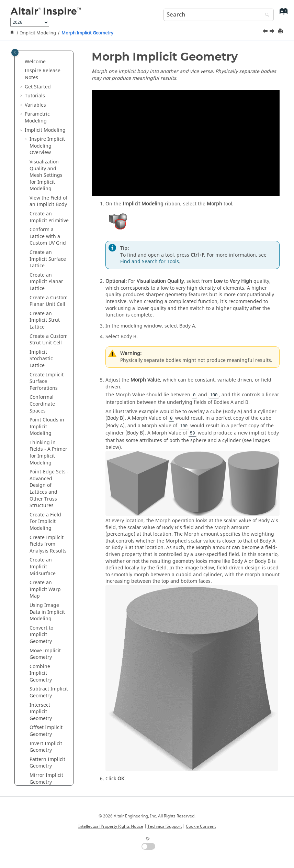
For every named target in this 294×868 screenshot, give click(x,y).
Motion (33, 686)
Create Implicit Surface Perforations (47, 149)
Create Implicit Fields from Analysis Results (48, 312)
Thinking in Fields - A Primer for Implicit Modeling (48, 220)
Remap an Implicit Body (45, 610)
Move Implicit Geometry (45, 422)
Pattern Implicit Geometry (47, 530)
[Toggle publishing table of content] (15, 52)
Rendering (37, 732)
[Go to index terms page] (282, 14)
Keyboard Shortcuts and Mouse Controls (43, 765)
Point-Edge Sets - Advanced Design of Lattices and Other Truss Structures (49, 256)
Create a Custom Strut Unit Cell (49, 107)
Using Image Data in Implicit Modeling (47, 379)
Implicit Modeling (38, 33)
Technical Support (165, 826)
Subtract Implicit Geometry (49, 460)
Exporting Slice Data (47, 648)
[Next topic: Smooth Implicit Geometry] (273, 32)
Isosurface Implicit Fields (46, 664)
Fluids (32, 695)
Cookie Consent (201, 826)
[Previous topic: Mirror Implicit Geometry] (266, 32)
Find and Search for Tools (150, 262)
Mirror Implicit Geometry (46, 546)
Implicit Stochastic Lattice (41, 126)
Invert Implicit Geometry (46, 515)
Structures (37, 677)
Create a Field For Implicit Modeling (45, 289)
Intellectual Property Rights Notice (111, 826)
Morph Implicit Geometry (87, 33)
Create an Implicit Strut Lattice (45, 88)
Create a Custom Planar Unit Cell (49, 69)
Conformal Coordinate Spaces (42, 171)
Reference (36, 750)
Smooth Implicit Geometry (48, 578)
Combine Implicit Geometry (41, 441)
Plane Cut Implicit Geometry (41, 629)
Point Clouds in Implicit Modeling (47, 194)
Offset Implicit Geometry (46, 498)
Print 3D (34, 722)
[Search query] (219, 15)
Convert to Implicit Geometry (41, 402)
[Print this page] (281, 31)
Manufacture (40, 713)
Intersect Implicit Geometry (41, 479)
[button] (27, 65)
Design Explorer (43, 704)
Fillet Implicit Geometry (44, 594)
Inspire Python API (46, 741)
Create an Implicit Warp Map (45, 357)
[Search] (265, 15)
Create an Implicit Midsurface (43, 334)
